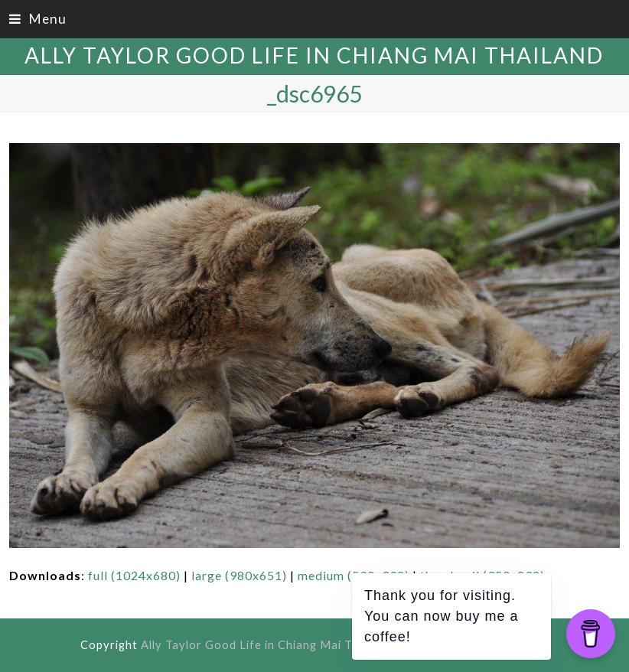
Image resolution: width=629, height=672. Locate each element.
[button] (38, 19)
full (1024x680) (134, 575)
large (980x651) (239, 575)
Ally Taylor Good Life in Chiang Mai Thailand (314, 55)
